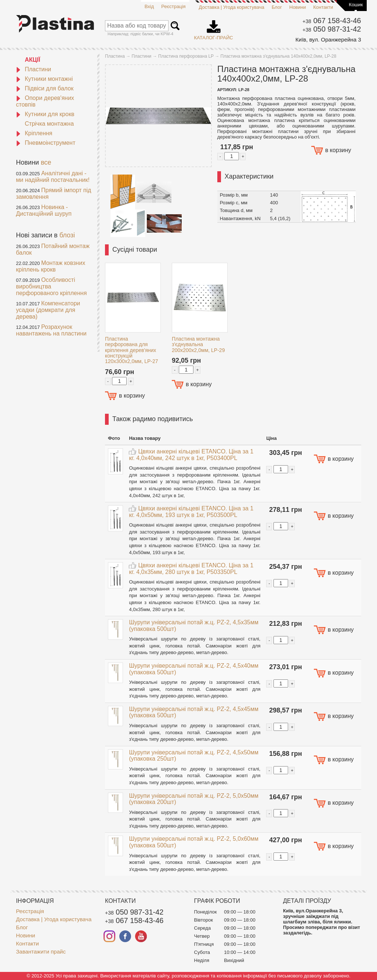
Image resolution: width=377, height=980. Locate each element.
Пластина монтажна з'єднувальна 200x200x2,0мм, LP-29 (198, 344)
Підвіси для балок (45, 88)
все (46, 162)
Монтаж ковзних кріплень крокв (51, 266)
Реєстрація (173, 6)
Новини (298, 7)
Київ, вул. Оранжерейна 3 (328, 40)
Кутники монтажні (45, 79)
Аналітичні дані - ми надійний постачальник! (53, 177)
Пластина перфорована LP (186, 56)
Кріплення (34, 133)
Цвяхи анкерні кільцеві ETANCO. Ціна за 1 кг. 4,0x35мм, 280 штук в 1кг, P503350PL (191, 569)
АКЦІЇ (33, 60)
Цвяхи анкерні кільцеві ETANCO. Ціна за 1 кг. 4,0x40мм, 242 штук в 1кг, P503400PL (191, 455)
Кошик (356, 5)
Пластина (115, 56)
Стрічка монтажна (50, 124)
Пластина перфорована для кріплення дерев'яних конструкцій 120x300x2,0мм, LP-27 (132, 350)
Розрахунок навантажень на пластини (51, 330)
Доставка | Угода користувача (232, 7)
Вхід (149, 6)
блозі (67, 235)
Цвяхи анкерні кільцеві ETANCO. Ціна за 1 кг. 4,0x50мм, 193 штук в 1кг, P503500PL (191, 512)
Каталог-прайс (214, 28)
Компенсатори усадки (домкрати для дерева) (48, 310)
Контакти (323, 7)
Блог (277, 7)
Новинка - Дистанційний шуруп (44, 210)
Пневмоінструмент (46, 143)
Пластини (34, 69)
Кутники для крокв (45, 114)
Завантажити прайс (41, 952)
